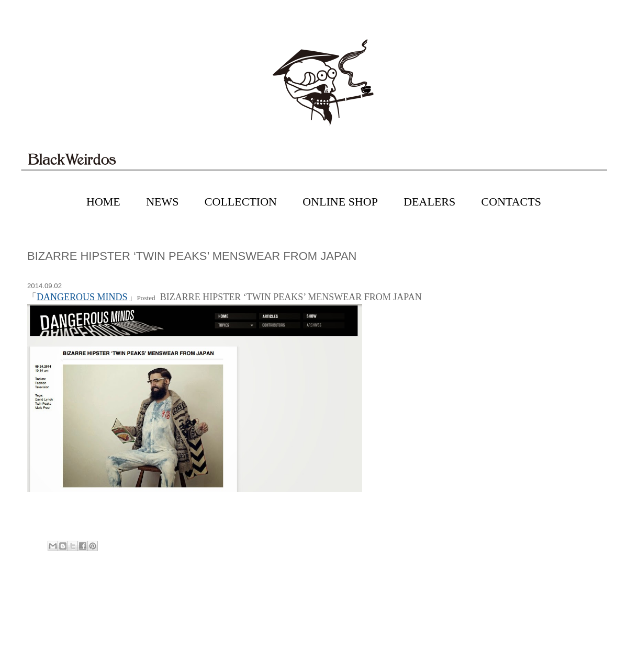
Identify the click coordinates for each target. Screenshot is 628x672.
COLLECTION (241, 202)
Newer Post (43, 591)
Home (316, 591)
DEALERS (429, 202)
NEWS (162, 202)
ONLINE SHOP (340, 202)
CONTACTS (511, 202)
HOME (103, 202)
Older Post (586, 591)
